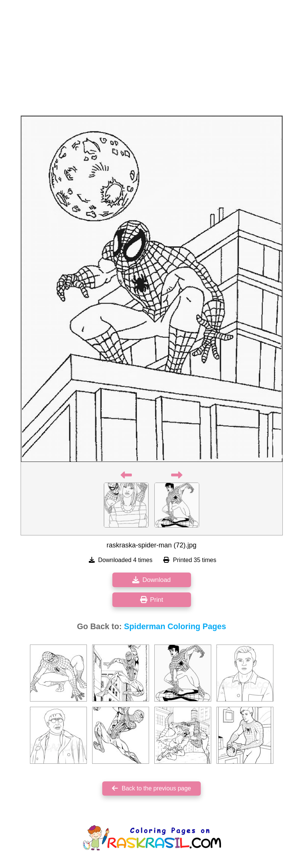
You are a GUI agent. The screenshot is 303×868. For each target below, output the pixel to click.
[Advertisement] (151, 60)
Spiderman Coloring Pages (175, 627)
